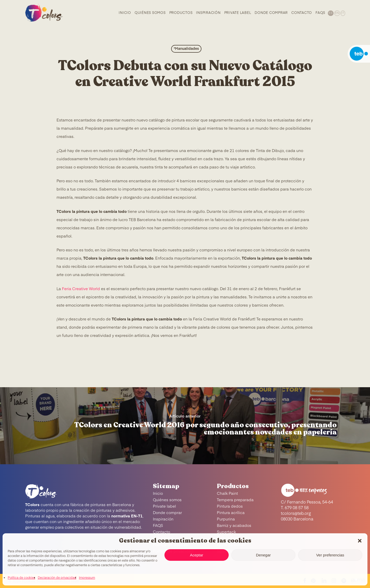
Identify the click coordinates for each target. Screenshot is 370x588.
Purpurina (226, 519)
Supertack (226, 532)
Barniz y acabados (234, 526)
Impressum (87, 578)
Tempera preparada (235, 500)
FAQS (158, 526)
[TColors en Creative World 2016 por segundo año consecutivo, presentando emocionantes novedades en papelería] (185, 426)
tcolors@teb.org (296, 514)
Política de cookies (21, 578)
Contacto (161, 532)
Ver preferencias (330, 555)
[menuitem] (330, 13)
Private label (164, 506)
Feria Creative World (81, 289)
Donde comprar (167, 513)
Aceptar (197, 555)
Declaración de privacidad (57, 578)
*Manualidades (186, 49)
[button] (360, 541)
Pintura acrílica (231, 513)
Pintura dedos (230, 506)
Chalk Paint (227, 494)
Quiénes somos (167, 500)
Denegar (263, 555)
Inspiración (163, 519)
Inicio (158, 494)
